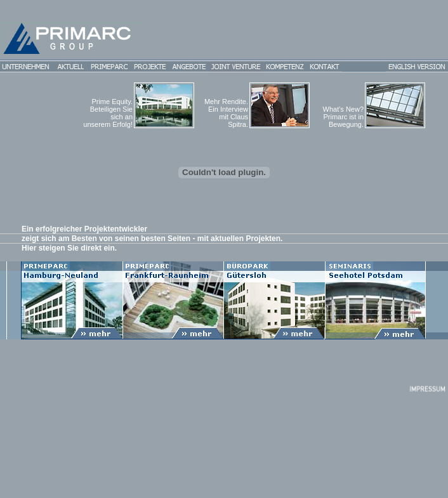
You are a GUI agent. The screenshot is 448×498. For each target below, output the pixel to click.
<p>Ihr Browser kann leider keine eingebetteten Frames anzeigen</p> (224, 282)
